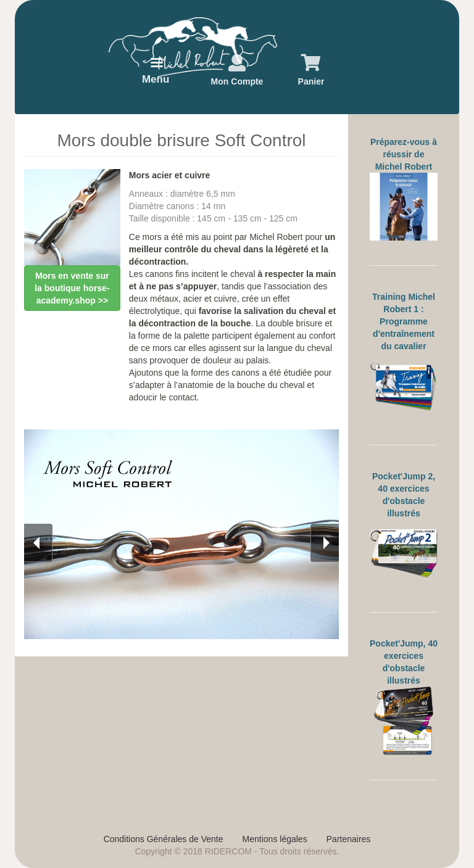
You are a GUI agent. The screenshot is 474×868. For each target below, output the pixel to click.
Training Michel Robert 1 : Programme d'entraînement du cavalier (404, 321)
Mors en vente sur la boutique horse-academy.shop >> (72, 288)
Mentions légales (275, 839)
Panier (311, 81)
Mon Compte (237, 81)
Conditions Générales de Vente (164, 839)
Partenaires (349, 839)
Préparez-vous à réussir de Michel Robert (404, 154)
